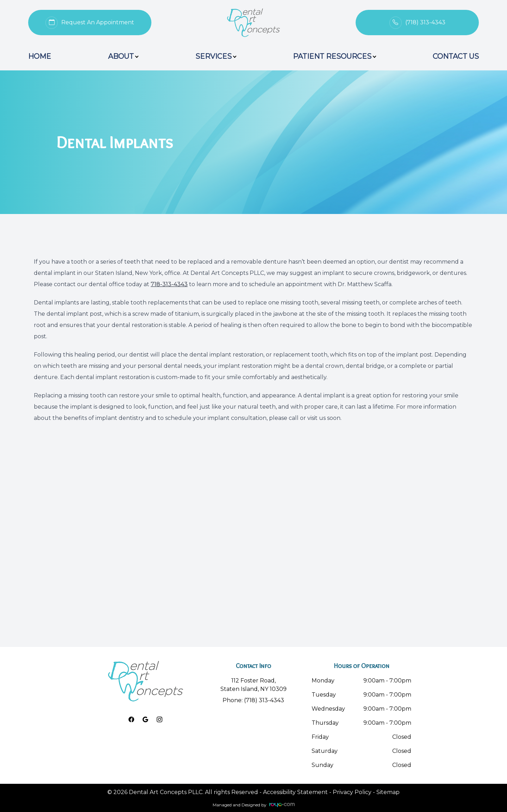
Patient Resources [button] (334, 56)
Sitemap (388, 792)
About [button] (123, 56)
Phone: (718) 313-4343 (253, 700)
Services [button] (216, 56)
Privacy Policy (352, 792)
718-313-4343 (169, 284)
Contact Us (456, 56)
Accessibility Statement (295, 792)
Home (40, 56)
